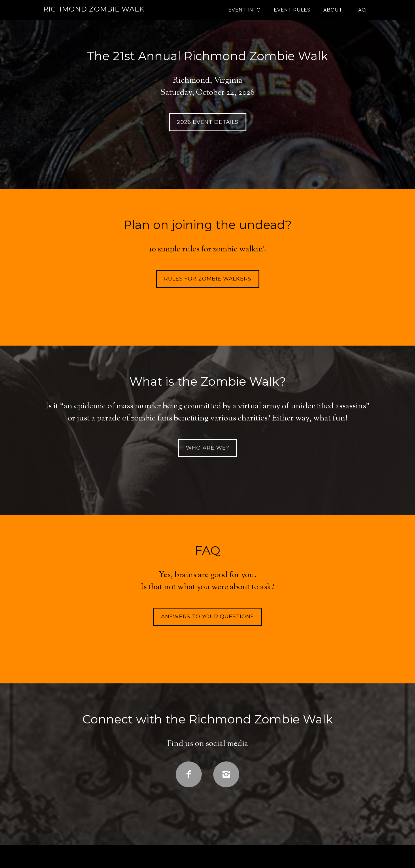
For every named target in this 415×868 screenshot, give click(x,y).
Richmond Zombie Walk (94, 9)
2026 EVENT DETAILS (208, 122)
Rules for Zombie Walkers (208, 279)
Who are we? (207, 448)
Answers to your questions (207, 617)
